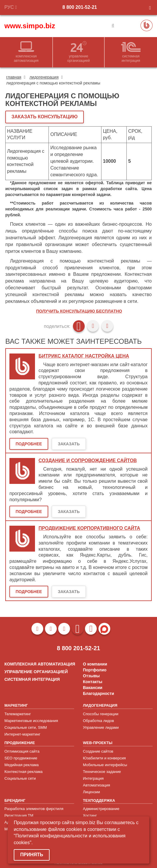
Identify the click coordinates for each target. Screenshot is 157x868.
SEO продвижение (21, 758)
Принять (32, 855)
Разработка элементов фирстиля (34, 809)
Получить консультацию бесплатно (79, 311)
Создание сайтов (98, 751)
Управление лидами (101, 727)
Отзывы (91, 676)
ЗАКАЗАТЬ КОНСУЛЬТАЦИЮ (45, 117)
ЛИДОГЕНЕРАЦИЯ (100, 705)
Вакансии (93, 688)
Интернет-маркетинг (22, 734)
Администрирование (101, 809)
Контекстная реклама (24, 772)
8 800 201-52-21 (80, 7)
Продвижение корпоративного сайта (89, 528)
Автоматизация (96, 785)
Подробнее (29, 444)
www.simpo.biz (30, 26)
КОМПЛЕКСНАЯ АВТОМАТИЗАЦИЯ (40, 664)
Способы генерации (101, 714)
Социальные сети (20, 778)
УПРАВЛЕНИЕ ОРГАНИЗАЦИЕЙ (36, 672)
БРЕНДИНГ (15, 800)
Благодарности (98, 693)
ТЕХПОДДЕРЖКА (99, 800)
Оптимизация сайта (22, 751)
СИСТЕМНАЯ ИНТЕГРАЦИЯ (32, 679)
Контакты (93, 682)
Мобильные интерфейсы (105, 765)
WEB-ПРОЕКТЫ (98, 743)
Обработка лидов (98, 721)
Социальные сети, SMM (26, 727)
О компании (95, 664)
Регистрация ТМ (19, 815)
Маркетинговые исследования (31, 721)
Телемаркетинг (18, 714)
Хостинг (90, 815)
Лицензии (91, 792)
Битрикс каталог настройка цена (84, 356)
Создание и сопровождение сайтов (88, 460)
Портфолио (95, 670)
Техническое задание (102, 772)
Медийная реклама (21, 765)
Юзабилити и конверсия (104, 758)
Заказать (69, 444)
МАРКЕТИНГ (16, 705)
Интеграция (93, 778)
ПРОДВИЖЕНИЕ (20, 743)
